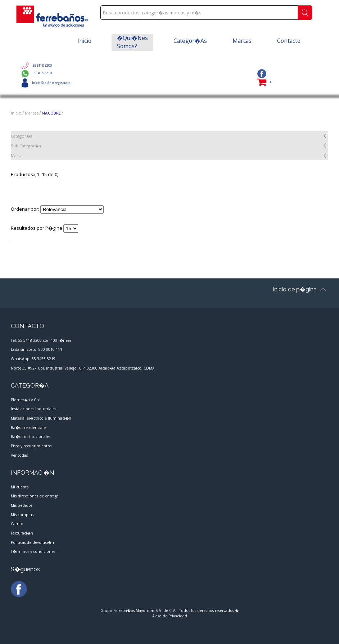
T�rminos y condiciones (33, 551)
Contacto (289, 41)
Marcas (242, 41)
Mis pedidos (22, 505)
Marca (17, 155)
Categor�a (22, 136)
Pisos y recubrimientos (31, 446)
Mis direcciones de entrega (35, 496)
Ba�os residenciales (29, 427)
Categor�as (190, 41)
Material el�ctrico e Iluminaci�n (41, 418)
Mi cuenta (20, 487)
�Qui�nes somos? (132, 42)
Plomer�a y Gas (26, 400)
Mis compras (22, 514)
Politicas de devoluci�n (32, 542)
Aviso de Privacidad (170, 616)
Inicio (84, 41)
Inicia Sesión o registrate (46, 83)
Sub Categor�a (26, 146)
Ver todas (19, 455)
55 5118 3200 (37, 65)
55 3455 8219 (37, 73)
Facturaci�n (22, 533)
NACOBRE (51, 113)
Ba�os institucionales (31, 437)
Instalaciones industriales (33, 409)
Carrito (17, 524)
